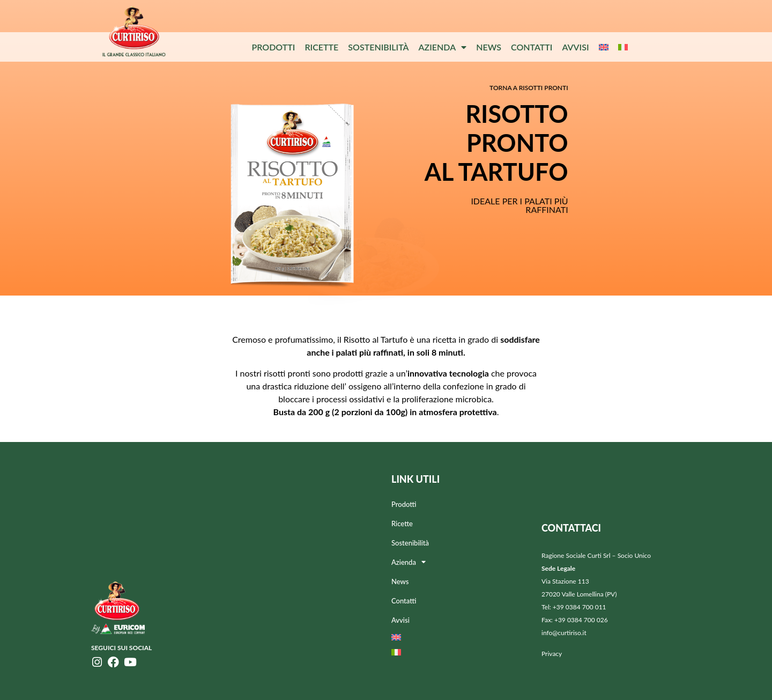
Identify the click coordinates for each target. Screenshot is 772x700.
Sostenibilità (378, 47)
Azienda (443, 47)
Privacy (552, 654)
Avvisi (575, 47)
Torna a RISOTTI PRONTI (529, 88)
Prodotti (273, 47)
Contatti (532, 47)
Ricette (321, 47)
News (489, 47)
